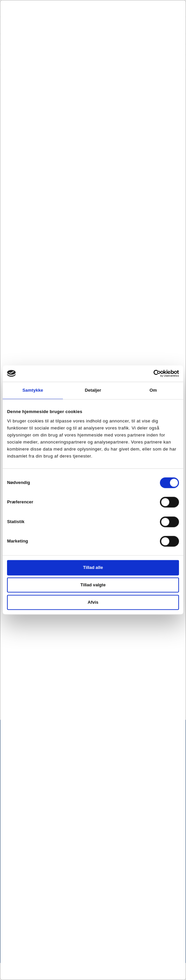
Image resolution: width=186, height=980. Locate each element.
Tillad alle (93, 568)
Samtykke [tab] (33, 390)
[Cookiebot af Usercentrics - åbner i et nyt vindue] (150, 374)
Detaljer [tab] (93, 390)
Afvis (93, 602)
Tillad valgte (93, 585)
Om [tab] (153, 390)
